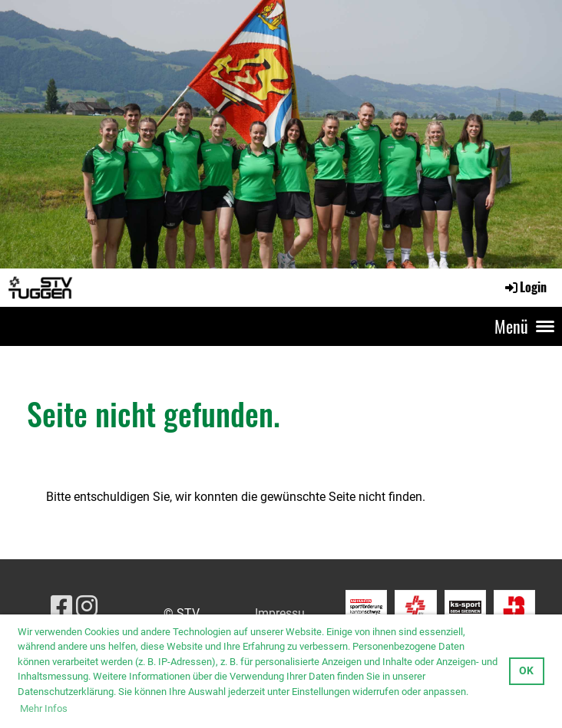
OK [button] (526, 671)
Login (525, 287)
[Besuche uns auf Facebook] (61, 607)
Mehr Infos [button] (44, 708)
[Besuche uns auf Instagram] (87, 607)
